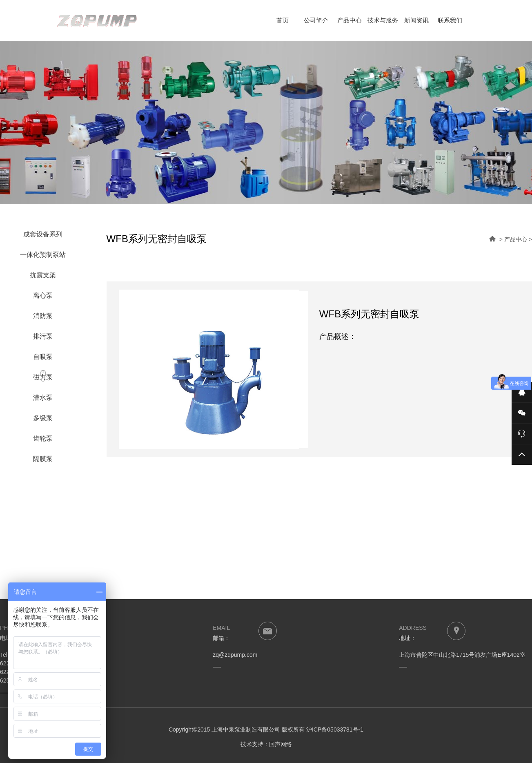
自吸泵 (43, 359)
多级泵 (43, 421)
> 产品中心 (513, 239)
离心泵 (43, 298)
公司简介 (316, 20)
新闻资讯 (416, 20)
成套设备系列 (43, 237)
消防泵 (43, 318)
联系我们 (450, 20)
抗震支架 (43, 278)
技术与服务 (383, 20)
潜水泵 (43, 400)
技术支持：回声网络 (266, 744)
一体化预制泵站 (43, 257)
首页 (283, 20)
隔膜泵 (43, 461)
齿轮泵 (43, 441)
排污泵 (43, 339)
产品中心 (349, 20)
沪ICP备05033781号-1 (335, 730)
